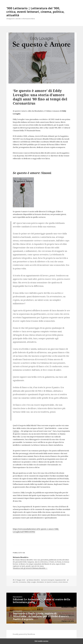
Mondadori (40, 582)
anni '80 (15, 582)
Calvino (16, 431)
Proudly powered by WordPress (24, 634)
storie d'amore (63, 582)
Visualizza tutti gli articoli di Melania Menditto (29, 568)
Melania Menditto (34, 580)
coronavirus (22, 582)
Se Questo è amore (51, 582)
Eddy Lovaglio (31, 582)
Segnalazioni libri (60, 580)
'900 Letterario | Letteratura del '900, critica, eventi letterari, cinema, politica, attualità (35, 12)
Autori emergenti (49, 580)
